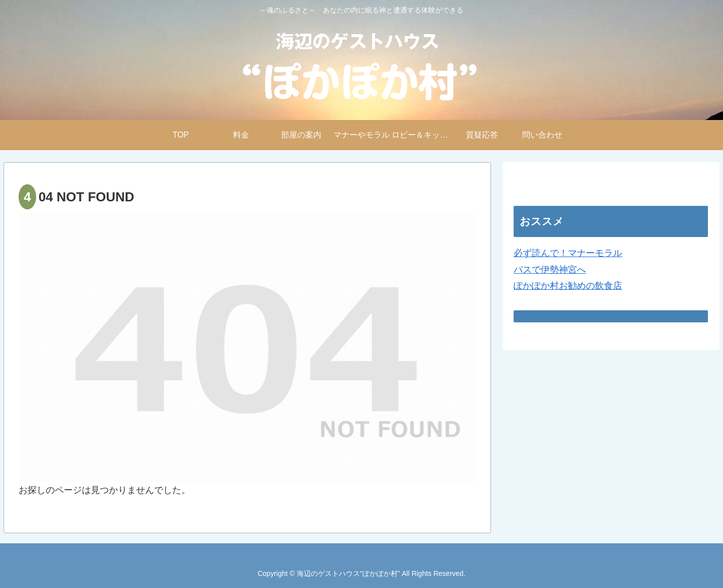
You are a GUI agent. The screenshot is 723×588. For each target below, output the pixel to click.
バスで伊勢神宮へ (550, 270)
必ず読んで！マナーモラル (568, 253)
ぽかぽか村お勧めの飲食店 (568, 286)
